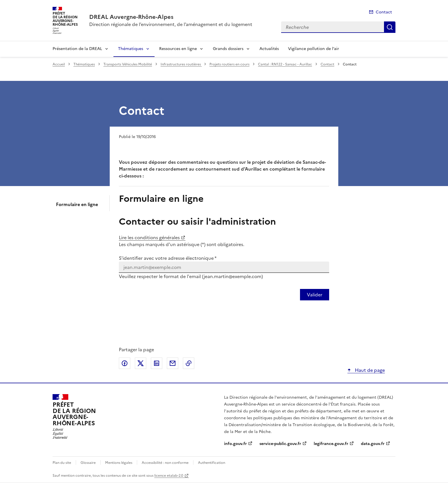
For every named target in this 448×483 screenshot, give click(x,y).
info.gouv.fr (235, 444)
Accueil (59, 64)
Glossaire (88, 463)
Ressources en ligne (178, 49)
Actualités (269, 49)
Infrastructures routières (181, 64)
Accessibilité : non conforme (165, 463)
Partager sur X (141, 363)
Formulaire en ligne (77, 204)
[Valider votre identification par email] (315, 295)
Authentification (212, 463)
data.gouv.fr (373, 444)
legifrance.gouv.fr (331, 444)
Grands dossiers (228, 49)
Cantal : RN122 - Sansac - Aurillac (285, 64)
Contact (384, 12)
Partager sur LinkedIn (157, 363)
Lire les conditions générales (149, 237)
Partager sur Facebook (125, 363)
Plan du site (62, 463)
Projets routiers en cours (229, 64)
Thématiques (131, 49)
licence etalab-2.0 (169, 476)
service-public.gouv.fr (280, 444)
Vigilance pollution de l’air (314, 49)
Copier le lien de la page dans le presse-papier (189, 363)
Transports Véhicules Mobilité (128, 64)
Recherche (390, 27)
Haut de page (369, 370)
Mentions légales (119, 463)
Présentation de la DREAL (77, 49)
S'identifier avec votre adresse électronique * (168, 258)
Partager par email (173, 363)
